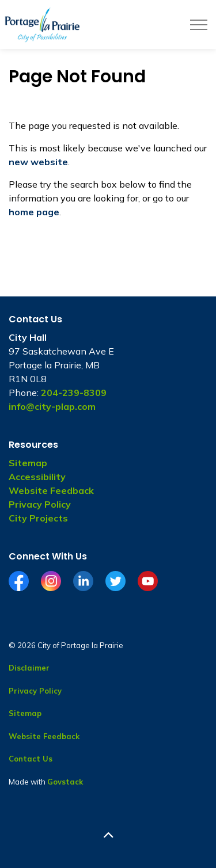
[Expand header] (199, 24)
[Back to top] (108, 835)
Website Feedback (51, 490)
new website (38, 162)
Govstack (65, 782)
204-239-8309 (74, 393)
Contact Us (31, 759)
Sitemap (28, 463)
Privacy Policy (40, 504)
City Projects (38, 518)
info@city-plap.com (52, 406)
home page (34, 212)
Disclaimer (29, 668)
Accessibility (37, 477)
